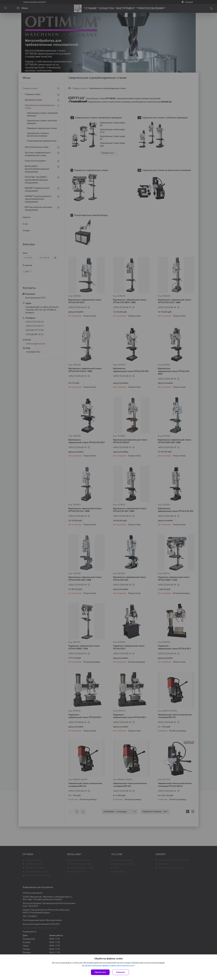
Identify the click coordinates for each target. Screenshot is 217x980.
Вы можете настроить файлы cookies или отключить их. (108, 966)
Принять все (100, 972)
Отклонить (121, 972)
